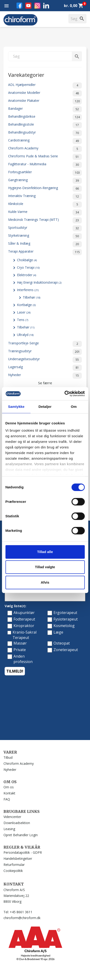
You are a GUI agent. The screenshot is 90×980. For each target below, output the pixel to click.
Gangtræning (45, 181)
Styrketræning (45, 236)
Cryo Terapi (28, 267)
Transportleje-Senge (45, 344)
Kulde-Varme (45, 212)
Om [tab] (74, 407)
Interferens (28, 290)
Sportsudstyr (45, 228)
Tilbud (8, 757)
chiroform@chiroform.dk (22, 918)
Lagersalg (45, 368)
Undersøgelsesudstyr (45, 360)
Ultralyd (25, 335)
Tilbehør (32, 297)
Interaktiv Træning (45, 197)
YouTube (28, 6)
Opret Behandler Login (21, 835)
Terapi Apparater (45, 252)
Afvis (45, 582)
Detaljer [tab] (45, 407)
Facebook (19, 5)
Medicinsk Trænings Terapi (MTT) (45, 220)
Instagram (37, 6)
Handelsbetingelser (18, 858)
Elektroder (27, 275)
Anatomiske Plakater (45, 101)
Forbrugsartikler (45, 173)
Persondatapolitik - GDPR (23, 852)
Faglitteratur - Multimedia (45, 165)
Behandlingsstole (45, 125)
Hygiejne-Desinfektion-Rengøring (45, 189)
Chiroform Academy (45, 149)
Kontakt (9, 793)
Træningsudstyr (45, 352)
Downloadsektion (17, 823)
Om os (9, 787)
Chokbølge (27, 260)
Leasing (9, 829)
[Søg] (45, 56)
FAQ (7, 799)
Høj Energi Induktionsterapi (39, 282)
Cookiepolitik (13, 871)
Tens (23, 320)
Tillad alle (45, 552)
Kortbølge (26, 305)
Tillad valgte (45, 567)
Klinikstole (45, 204)
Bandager (45, 109)
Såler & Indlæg (45, 244)
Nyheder (45, 376)
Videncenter (12, 817)
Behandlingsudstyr (45, 133)
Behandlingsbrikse (45, 117)
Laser (24, 312)
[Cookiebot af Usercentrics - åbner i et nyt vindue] (65, 394)
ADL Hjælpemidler (45, 85)
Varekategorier (26, 74)
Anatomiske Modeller (45, 93)
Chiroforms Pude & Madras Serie (45, 157)
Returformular (14, 865)
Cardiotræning (45, 141)
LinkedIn (46, 5)
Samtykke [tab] (16, 407)
